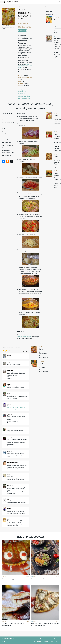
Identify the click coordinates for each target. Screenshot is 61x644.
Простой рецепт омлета (24, 90)
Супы (57, 642)
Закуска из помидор (23, 95)
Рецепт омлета (22, 30)
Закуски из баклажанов (24, 97)
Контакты (4, 641)
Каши (33, 642)
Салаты (46, 642)
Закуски (56, 639)
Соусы (52, 642)
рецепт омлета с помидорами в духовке (25, 66)
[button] (59, 2)
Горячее (36, 639)
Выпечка (29, 639)
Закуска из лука (22, 92)
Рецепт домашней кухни (24, 98)
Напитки (39, 642)
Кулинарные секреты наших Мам (9, 2)
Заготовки (49, 639)
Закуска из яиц (22, 93)
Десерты (42, 639)
